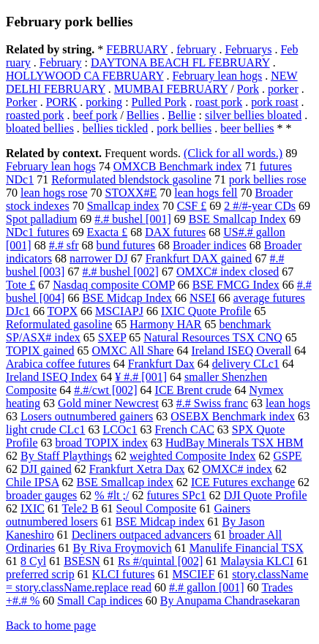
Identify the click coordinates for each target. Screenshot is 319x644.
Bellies (143, 115)
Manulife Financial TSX (247, 548)
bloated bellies (40, 128)
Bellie (181, 115)
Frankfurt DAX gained (199, 258)
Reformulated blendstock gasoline (131, 179)
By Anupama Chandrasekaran (230, 601)
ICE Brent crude (194, 390)
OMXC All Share (132, 351)
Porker (22, 102)
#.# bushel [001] (132, 219)
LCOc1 (120, 429)
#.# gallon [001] (207, 587)
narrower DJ (99, 258)
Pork (248, 89)
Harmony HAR (165, 324)
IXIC (33, 508)
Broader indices (210, 245)
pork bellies (184, 128)
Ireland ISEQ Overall (241, 351)
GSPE (287, 456)
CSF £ (192, 206)
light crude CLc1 (45, 429)
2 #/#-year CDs (260, 206)
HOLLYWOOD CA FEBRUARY (85, 76)
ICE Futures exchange (243, 482)
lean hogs (288, 403)
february (196, 49)
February (61, 62)
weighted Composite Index (192, 456)
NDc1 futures (38, 232)
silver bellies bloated (253, 115)
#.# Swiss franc (212, 403)
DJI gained (46, 469)
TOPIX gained (40, 351)
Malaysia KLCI (257, 561)
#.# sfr (64, 245)
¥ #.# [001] (141, 377)
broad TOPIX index (102, 443)
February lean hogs (218, 76)
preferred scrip (40, 574)
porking (104, 102)
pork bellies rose (268, 179)
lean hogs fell (206, 193)
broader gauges (41, 495)
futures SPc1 (176, 495)
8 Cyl (33, 561)
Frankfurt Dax (161, 364)
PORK (62, 102)
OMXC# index (237, 469)
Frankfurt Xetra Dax (137, 469)
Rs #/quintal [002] (160, 561)
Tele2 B (80, 508)
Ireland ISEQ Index (52, 377)
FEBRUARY (137, 49)
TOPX (63, 311)
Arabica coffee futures (58, 364)
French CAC (185, 429)
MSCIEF (193, 574)
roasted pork (35, 115)
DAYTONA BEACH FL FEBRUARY (180, 62)
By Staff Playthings (66, 456)
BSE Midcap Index (127, 298)
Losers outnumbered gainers (87, 416)
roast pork (219, 102)
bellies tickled (115, 128)
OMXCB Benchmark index (178, 166)
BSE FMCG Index (236, 285)
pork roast (274, 102)
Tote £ (20, 285)
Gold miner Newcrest (108, 403)
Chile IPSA (32, 482)
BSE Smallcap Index (237, 219)
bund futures (126, 245)
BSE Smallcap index (124, 482)
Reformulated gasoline (59, 324)
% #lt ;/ (112, 495)
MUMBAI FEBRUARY (171, 89)
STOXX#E (131, 193)
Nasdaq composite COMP (114, 285)
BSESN (82, 561)
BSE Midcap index (160, 522)
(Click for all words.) (233, 153)
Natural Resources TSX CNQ (213, 337)
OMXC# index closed (228, 272)
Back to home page (51, 625)
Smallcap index (123, 206)
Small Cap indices (100, 601)
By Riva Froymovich (123, 548)
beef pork (95, 115)
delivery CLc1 (246, 364)
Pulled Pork (159, 102)
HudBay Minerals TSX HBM (234, 443)
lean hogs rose (54, 193)
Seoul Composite (157, 508)
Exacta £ (108, 232)
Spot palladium (41, 219)
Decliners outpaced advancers (142, 535)
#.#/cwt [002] (105, 390)
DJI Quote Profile (266, 495)
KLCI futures (124, 574)
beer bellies (247, 128)
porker (283, 89)
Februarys (248, 49)
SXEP (112, 337)
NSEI (203, 298)
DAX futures (175, 232)
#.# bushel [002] (120, 272)
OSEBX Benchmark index (233, 416)
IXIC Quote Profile (206, 311)
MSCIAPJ (119, 311)
